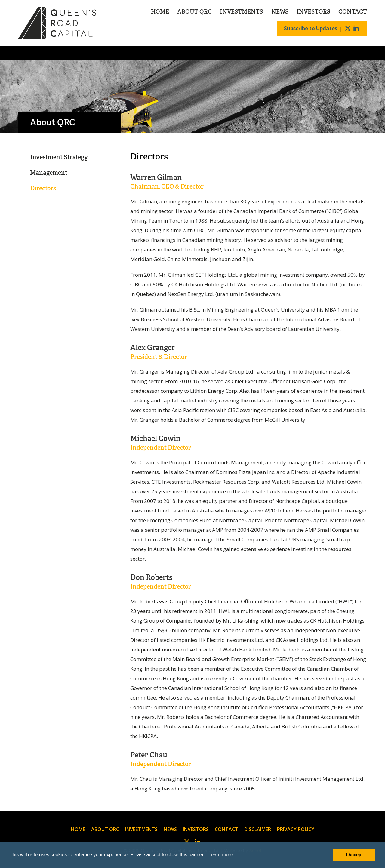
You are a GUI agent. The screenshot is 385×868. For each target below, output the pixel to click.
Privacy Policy (296, 829)
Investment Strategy (59, 157)
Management (49, 173)
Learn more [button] (221, 855)
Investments (241, 12)
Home (160, 12)
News (280, 12)
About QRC (194, 12)
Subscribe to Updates (311, 28)
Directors (43, 188)
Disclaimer (258, 829)
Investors (313, 12)
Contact (353, 12)
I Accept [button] (354, 855)
